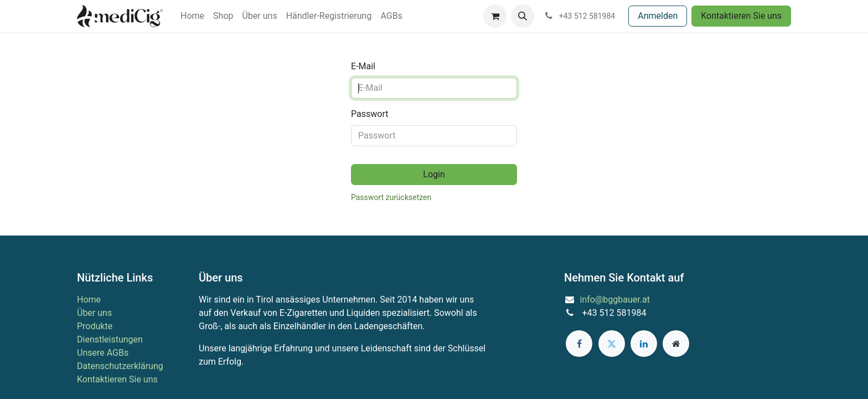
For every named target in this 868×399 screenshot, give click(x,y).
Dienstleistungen (110, 339)
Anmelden (658, 16)
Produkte (95, 326)
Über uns (94, 313)
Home (89, 300)
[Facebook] (579, 344)
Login (434, 174)
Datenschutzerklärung (120, 366)
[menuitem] (192, 16)
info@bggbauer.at (615, 300)
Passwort (370, 114)
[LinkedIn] (644, 344)
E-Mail (363, 66)
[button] (523, 16)
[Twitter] (612, 344)
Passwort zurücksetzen (391, 197)
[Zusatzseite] (676, 344)
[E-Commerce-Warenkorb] (495, 16)
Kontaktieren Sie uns (741, 16)
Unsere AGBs (103, 353)
